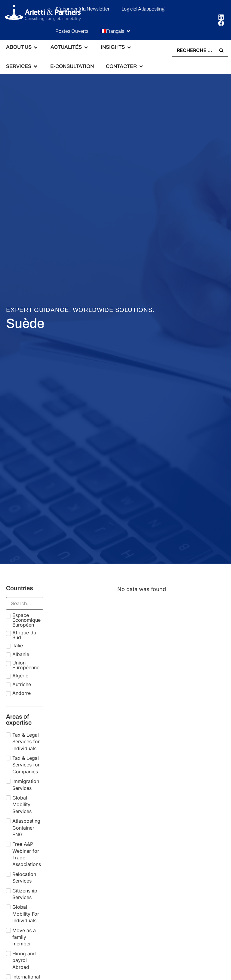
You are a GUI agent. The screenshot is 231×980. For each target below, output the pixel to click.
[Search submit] (221, 50)
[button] (116, 31)
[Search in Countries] (25, 603)
